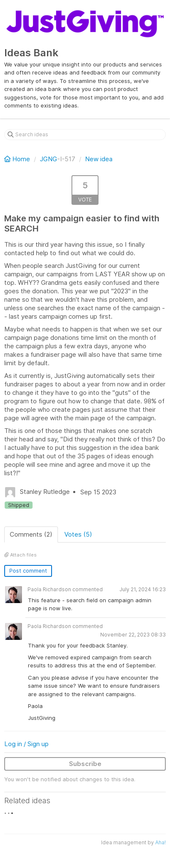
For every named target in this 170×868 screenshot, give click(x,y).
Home (18, 159)
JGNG (48, 159)
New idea (99, 159)
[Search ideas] (85, 135)
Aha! (160, 842)
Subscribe (85, 764)
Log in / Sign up (26, 744)
